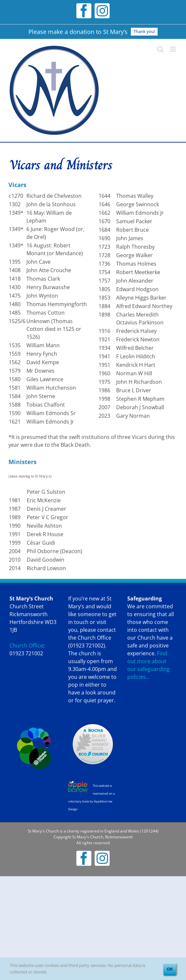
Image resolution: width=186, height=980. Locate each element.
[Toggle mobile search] (160, 49)
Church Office (26, 646)
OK (170, 969)
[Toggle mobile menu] (173, 49)
